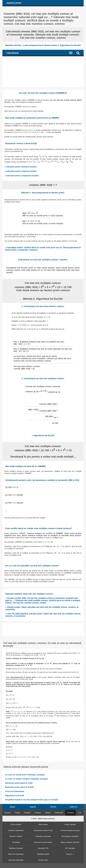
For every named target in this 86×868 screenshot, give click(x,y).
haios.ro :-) (70, 854)
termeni (53, 807)
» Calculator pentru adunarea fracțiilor (21, 167)
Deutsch (8, 813)
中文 (80, 813)
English (17, 813)
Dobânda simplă (43, 854)
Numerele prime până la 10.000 (19, 787)
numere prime (14, 3)
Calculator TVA (43, 848)
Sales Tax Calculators (16, 854)
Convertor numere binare (43, 842)
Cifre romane (43, 824)
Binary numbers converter (70, 842)
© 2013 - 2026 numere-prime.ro (43, 819)
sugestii (33, 807)
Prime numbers (16, 824)
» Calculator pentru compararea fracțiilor (22, 176)
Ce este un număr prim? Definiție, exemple (25, 775)
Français (38, 813)
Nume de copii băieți (16, 860)
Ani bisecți (16, 842)
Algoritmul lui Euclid (15, 795)
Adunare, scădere (16, 836)
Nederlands (59, 813)
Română (70, 813)
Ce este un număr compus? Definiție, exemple (26, 779)
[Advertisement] (43, 73)
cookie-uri (73, 807)
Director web (43, 860)
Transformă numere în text (43, 830)
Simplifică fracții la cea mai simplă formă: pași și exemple (32, 800)
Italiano (48, 813)
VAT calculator (70, 848)
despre (12, 807)
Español (27, 813)
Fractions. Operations (16, 830)
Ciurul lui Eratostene (15, 791)
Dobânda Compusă (16, 848)
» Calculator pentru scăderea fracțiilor (21, 171)
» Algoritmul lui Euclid (43, 435)
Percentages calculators (70, 836)
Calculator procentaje (43, 836)
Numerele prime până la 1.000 (19, 783)
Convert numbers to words (70, 830)
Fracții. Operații (70, 824)
